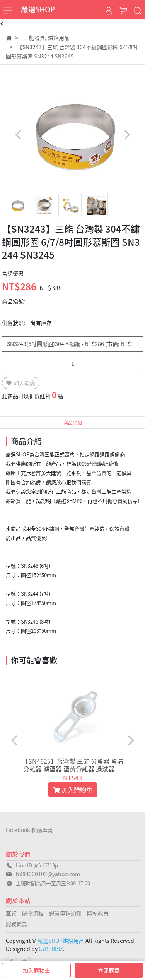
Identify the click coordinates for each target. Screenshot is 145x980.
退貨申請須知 (65, 913)
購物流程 (33, 913)
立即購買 (109, 970)
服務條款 (17, 924)
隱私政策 (98, 913)
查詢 (11, 913)
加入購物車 (36, 970)
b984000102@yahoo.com (48, 874)
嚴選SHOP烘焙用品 (61, 941)
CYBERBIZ (51, 949)
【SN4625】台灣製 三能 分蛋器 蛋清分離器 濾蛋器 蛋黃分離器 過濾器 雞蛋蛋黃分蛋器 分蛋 (73, 765)
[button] (127, 134)
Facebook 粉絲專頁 (29, 830)
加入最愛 (21, 383)
